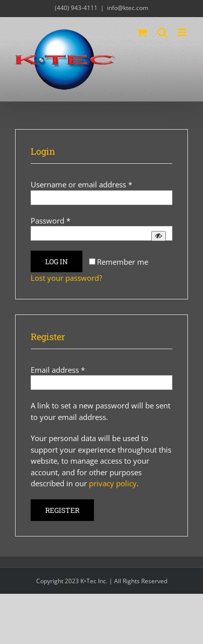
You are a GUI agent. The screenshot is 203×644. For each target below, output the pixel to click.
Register (62, 510)
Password (50, 221)
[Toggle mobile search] (162, 32)
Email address (58, 370)
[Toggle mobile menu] (183, 32)
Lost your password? (66, 278)
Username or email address (81, 184)
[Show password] (159, 236)
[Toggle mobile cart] (142, 32)
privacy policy (113, 483)
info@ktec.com (128, 8)
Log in (57, 261)
